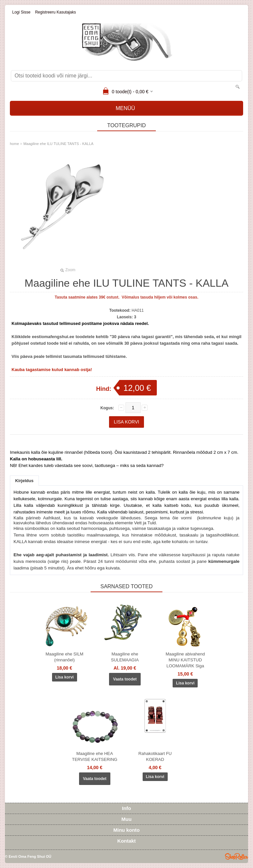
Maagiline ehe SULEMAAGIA (125, 657)
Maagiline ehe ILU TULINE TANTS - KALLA (58, 144)
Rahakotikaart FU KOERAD (155, 756)
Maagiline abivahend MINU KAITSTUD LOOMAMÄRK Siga (185, 660)
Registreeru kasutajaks (55, 12)
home (14, 144)
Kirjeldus (24, 481)
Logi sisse (21, 12)
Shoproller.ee (237, 856)
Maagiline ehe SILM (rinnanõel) (64, 657)
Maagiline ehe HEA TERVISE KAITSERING (95, 756)
